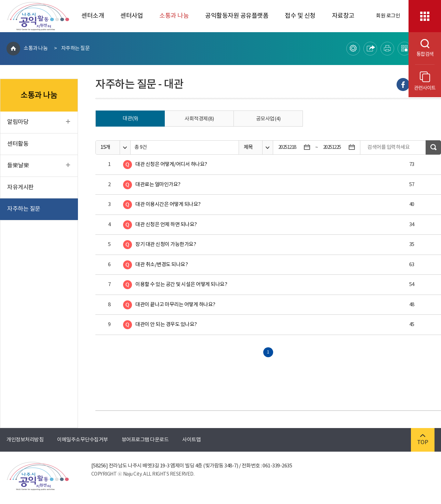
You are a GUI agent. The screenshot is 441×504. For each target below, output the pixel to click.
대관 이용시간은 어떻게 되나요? (168, 204)
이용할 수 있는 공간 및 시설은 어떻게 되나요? (181, 285)
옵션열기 (125, 148)
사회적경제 (199, 119)
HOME (13, 49)
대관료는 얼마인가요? (158, 185)
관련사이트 (425, 81)
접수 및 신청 (300, 16)
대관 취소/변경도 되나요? (162, 265)
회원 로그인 (388, 16)
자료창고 (343, 16)
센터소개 (93, 16)
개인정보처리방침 (25, 440)
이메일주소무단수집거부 (83, 440)
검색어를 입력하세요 (388, 147)
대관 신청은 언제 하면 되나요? (166, 225)
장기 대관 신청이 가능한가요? (166, 244)
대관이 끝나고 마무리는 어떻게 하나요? (175, 305)
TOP (423, 440)
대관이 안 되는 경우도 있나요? (166, 325)
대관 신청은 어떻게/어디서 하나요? (171, 164)
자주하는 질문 (76, 48)
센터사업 (132, 16)
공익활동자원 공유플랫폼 (237, 16)
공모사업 (268, 119)
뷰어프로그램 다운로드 (145, 440)
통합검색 (421, 48)
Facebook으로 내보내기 (403, 85)
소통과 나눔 (174, 16)
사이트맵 (191, 440)
